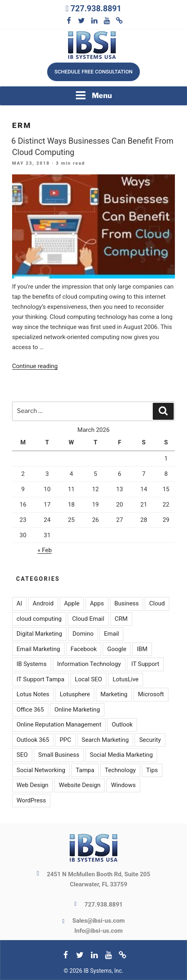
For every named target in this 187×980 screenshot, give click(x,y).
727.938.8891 (96, 8)
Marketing (114, 694)
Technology (120, 770)
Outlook (122, 725)
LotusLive (125, 679)
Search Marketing (105, 740)
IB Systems (32, 664)
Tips (152, 770)
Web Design (32, 785)
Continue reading (35, 366)
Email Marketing (38, 649)
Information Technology (89, 664)
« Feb (45, 550)
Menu (93, 95)
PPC (65, 740)
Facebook (84, 649)
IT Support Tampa (41, 679)
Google (117, 649)
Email (111, 634)
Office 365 (30, 710)
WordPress (31, 800)
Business (127, 603)
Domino (83, 634)
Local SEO (89, 679)
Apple (72, 603)
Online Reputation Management (59, 725)
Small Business (59, 755)
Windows (123, 785)
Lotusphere (75, 694)
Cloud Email (88, 619)
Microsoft (151, 694)
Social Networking (41, 770)
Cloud (157, 603)
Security (150, 740)
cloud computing (39, 619)
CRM (121, 619)
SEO (22, 755)
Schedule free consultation (93, 72)
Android (43, 603)
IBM (142, 649)
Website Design (80, 785)
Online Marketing (77, 710)
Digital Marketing (39, 634)
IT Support (145, 664)
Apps (97, 603)
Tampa (85, 770)
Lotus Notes (33, 694)
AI (19, 603)
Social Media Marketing (122, 755)
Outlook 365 (33, 740)
